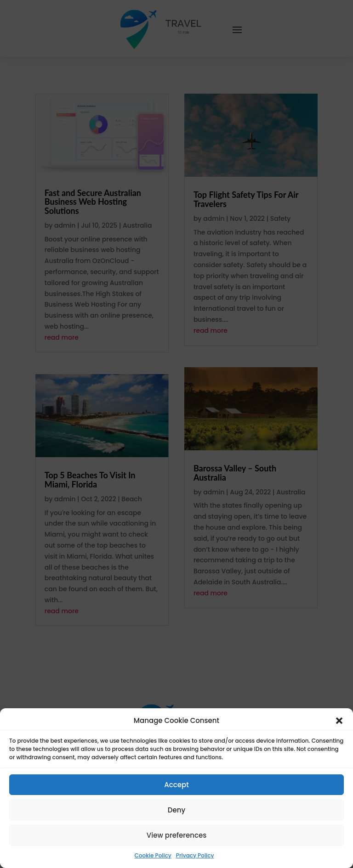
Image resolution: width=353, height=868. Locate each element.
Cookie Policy (153, 855)
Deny (176, 810)
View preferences (176, 835)
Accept (176, 785)
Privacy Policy (195, 855)
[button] (339, 721)
